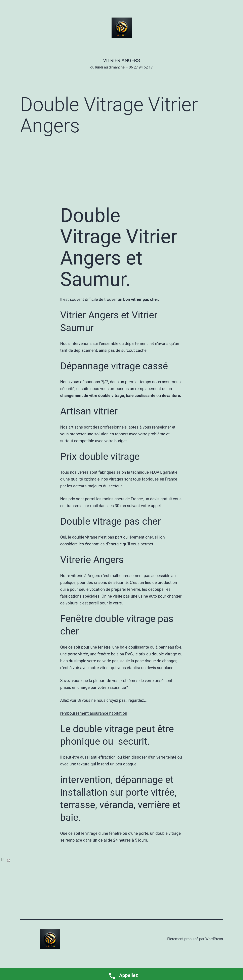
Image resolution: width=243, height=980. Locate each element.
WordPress (214, 939)
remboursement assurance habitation (94, 713)
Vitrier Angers (121, 60)
